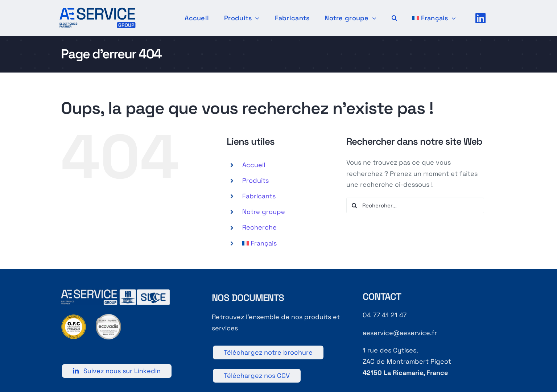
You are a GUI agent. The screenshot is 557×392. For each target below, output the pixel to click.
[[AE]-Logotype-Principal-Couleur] (98, 11)
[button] (394, 18)
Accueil (254, 165)
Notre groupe (264, 212)
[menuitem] (434, 18)
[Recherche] (354, 205)
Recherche (259, 227)
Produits (255, 180)
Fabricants (259, 196)
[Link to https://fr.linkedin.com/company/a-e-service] (480, 18)
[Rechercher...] (415, 205)
